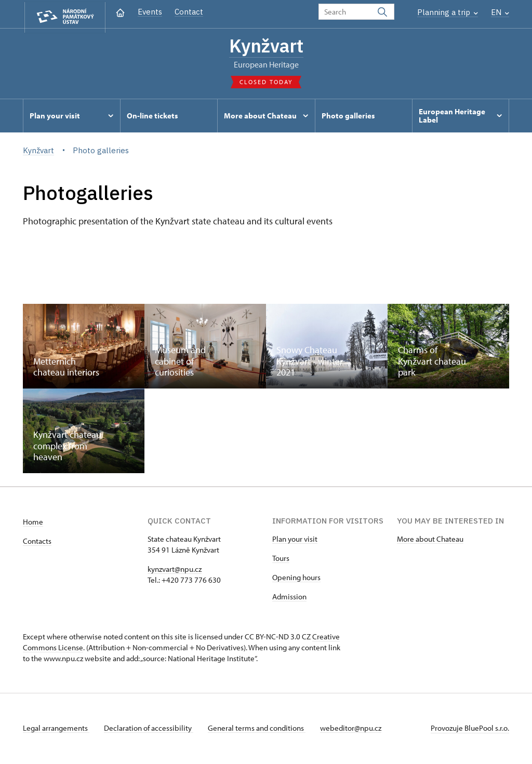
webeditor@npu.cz (357, 729)
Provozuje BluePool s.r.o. (470, 729)
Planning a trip (448, 12)
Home (33, 523)
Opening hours (296, 579)
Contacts (37, 542)
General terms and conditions (261, 729)
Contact (189, 12)
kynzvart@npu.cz (175, 571)
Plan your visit (295, 540)
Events (150, 12)
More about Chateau (430, 540)
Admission (289, 598)
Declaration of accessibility (151, 729)
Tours (281, 560)
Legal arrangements (56, 729)
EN (500, 12)
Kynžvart (266, 47)
